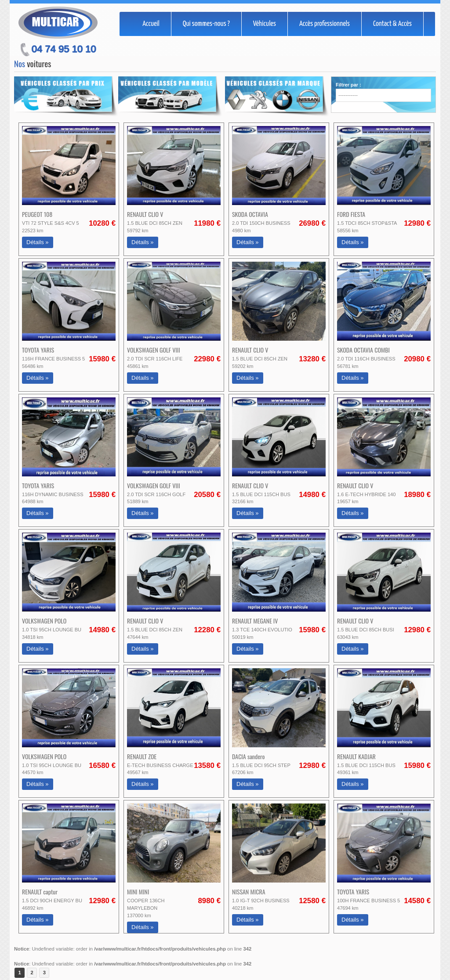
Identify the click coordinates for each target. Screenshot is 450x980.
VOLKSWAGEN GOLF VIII (154, 350)
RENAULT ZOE (142, 756)
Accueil (151, 24)
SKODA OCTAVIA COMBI (363, 350)
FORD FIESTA (351, 214)
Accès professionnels (325, 24)
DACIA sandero (249, 756)
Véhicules (265, 24)
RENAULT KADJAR (356, 756)
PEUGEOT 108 (37, 214)
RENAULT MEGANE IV (255, 621)
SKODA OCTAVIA (250, 214)
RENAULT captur (40, 892)
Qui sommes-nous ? (206, 24)
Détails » (38, 242)
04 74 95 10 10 (64, 49)
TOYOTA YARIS (38, 350)
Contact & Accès (392, 24)
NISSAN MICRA (249, 892)
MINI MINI (138, 892)
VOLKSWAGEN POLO (44, 621)
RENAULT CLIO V (145, 214)
